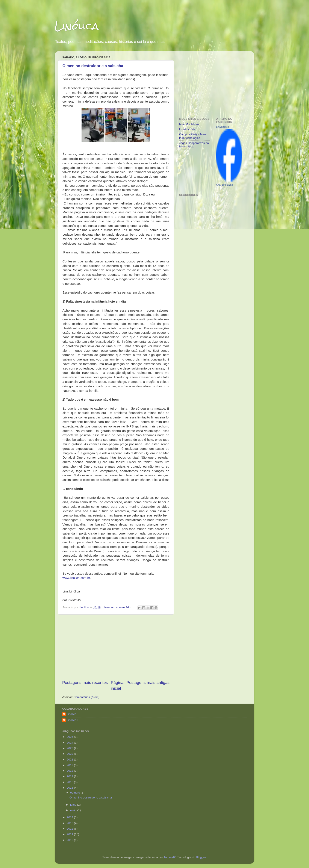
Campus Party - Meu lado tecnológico (192, 136)
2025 (70, 737)
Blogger (201, 857)
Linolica (71, 714)
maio (74, 810)
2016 (70, 782)
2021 (70, 760)
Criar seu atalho (225, 185)
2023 (70, 748)
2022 (70, 754)
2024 (70, 743)
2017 (70, 776)
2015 (70, 788)
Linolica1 (72, 720)
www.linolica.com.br (76, 578)
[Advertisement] (116, 647)
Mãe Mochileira (189, 124)
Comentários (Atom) (87, 697)
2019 (70, 765)
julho (74, 805)
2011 (70, 834)
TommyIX (170, 857)
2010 (70, 840)
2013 (70, 823)
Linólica (77, 26)
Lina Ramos (223, 127)
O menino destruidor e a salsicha (93, 66)
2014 (70, 817)
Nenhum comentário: (118, 607)
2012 (70, 829)
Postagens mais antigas (148, 682)
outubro (76, 793)
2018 (70, 771)
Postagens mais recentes (85, 682)
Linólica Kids (187, 129)
